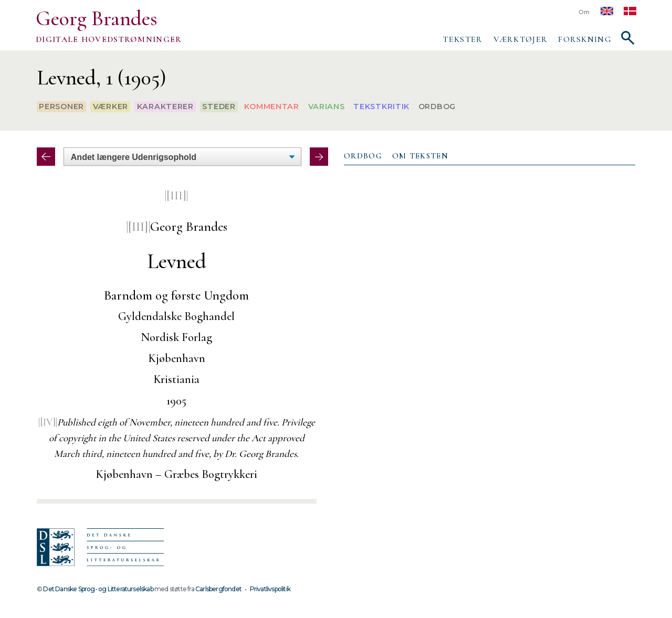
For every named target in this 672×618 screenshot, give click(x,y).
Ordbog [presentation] (363, 156)
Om (584, 12)
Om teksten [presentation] (420, 156)
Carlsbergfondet (218, 589)
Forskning (585, 39)
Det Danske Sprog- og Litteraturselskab (98, 589)
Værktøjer (521, 39)
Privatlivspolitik (270, 589)
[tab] (363, 156)
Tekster (463, 39)
